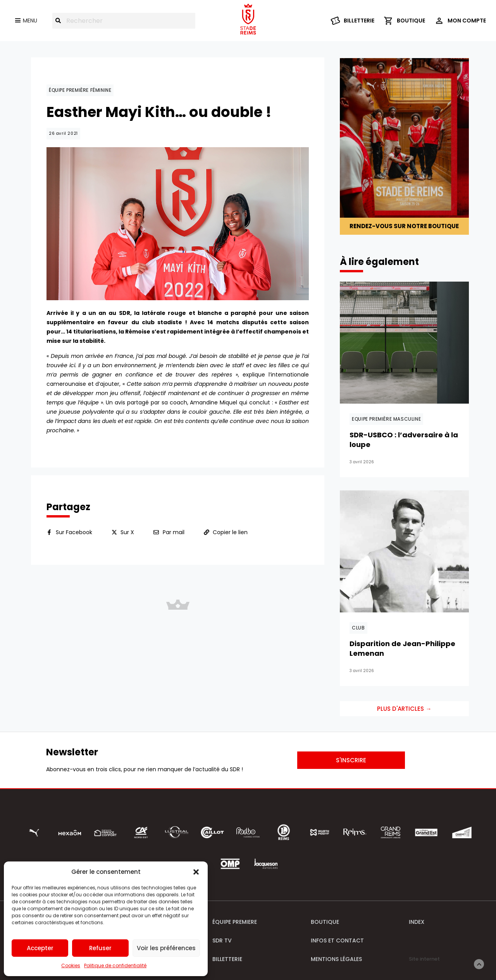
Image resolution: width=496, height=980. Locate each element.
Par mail (174, 532)
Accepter (40, 948)
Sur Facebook (74, 532)
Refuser (100, 948)
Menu (30, 21)
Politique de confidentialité (115, 965)
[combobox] (124, 21)
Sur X (127, 532)
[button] (196, 872)
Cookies (71, 965)
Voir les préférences (166, 948)
